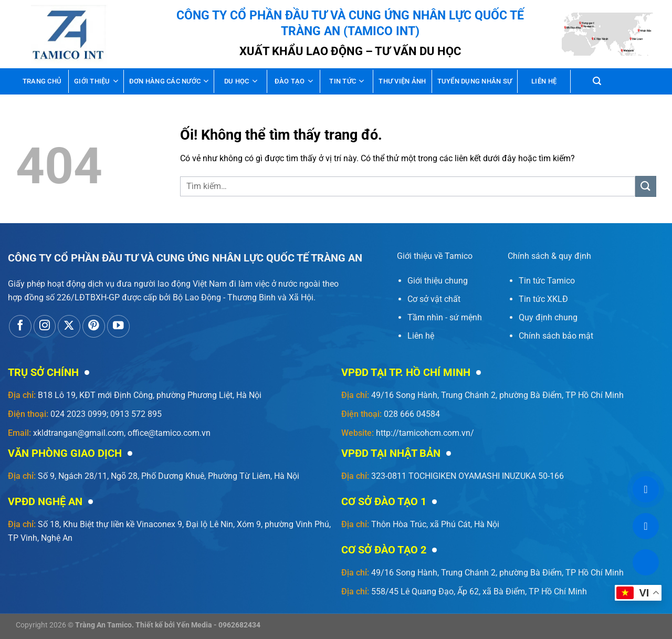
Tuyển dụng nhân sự (475, 81)
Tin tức (346, 81)
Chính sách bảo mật (556, 336)
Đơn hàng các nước (169, 81)
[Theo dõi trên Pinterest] (94, 326)
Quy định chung (548, 317)
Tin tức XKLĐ (543, 299)
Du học (241, 81)
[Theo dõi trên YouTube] (118, 326)
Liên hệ (544, 81)
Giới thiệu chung (438, 281)
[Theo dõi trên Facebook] (20, 326)
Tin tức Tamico (547, 281)
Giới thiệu (96, 81)
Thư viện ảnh (402, 81)
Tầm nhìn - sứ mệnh (445, 317)
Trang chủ (42, 81)
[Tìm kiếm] (597, 81)
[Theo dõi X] (69, 326)
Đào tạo (294, 81)
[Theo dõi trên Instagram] (45, 326)
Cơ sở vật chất (434, 299)
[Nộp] (646, 186)
